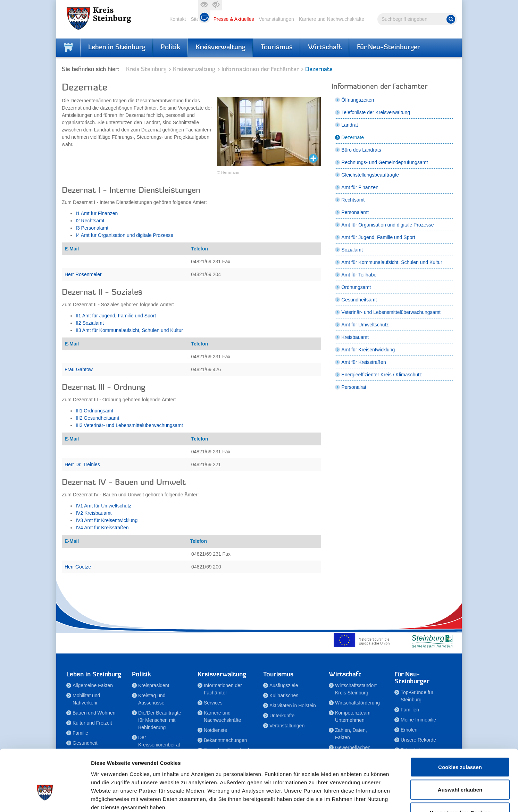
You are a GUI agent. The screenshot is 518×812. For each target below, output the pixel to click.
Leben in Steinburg (117, 48)
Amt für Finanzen (360, 187)
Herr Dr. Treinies (82, 464)
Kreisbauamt (355, 337)
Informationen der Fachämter (260, 70)
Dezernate (353, 137)
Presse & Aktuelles (234, 19)
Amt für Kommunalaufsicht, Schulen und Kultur (392, 262)
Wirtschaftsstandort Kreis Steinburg (356, 689)
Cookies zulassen (460, 721)
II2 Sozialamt (90, 323)
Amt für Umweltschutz (365, 325)
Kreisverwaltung (220, 48)
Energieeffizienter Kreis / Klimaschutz (382, 375)
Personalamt (355, 212)
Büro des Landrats (361, 150)
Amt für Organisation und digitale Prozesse (387, 225)
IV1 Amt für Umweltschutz (103, 506)
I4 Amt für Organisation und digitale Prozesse (124, 235)
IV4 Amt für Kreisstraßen (102, 528)
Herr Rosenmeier (83, 274)
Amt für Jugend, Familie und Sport (378, 237)
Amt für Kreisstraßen (364, 362)
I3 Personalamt (92, 228)
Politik (170, 48)
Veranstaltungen (276, 19)
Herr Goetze (78, 567)
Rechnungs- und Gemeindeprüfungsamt (385, 162)
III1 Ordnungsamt (94, 411)
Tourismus (277, 48)
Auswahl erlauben (460, 744)
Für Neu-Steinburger (388, 48)
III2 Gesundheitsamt (97, 418)
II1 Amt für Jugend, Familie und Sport (116, 316)
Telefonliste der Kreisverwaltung (376, 112)
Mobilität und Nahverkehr (86, 699)
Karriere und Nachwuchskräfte (332, 19)
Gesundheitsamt (359, 300)
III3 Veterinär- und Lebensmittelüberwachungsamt (129, 425)
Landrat (349, 125)
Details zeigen (369, 798)
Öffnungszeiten (358, 100)
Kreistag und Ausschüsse (152, 699)
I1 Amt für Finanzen (97, 213)
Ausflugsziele (284, 685)
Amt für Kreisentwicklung (368, 350)
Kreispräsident (154, 685)
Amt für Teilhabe (359, 275)
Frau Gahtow (79, 369)
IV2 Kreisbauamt (94, 513)
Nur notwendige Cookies (460, 766)
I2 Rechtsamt (90, 221)
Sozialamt (352, 250)
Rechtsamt (353, 200)
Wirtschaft (325, 48)
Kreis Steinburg (146, 70)
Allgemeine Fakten (93, 685)
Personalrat (354, 387)
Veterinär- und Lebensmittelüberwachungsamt (391, 312)
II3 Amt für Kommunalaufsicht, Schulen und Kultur (129, 330)
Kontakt (178, 19)
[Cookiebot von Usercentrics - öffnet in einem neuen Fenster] (45, 798)
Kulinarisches (284, 695)
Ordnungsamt (356, 287)
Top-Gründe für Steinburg (417, 696)
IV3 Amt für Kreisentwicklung (107, 520)
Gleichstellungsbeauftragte (370, 175)
